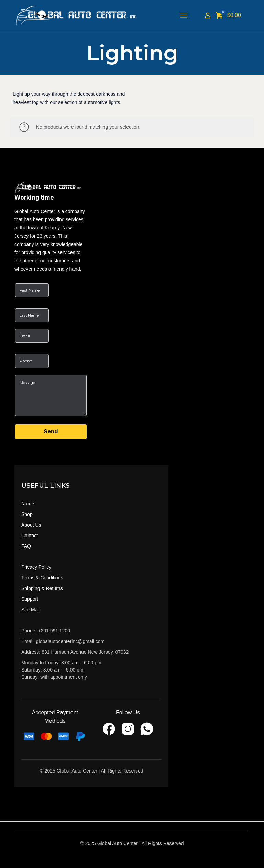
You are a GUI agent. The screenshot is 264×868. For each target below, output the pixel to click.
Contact (30, 536)
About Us (31, 525)
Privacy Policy (36, 567)
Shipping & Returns (42, 588)
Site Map (31, 610)
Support (30, 599)
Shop (27, 514)
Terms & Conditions (42, 578)
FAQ (26, 546)
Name (28, 504)
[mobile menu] (184, 15)
